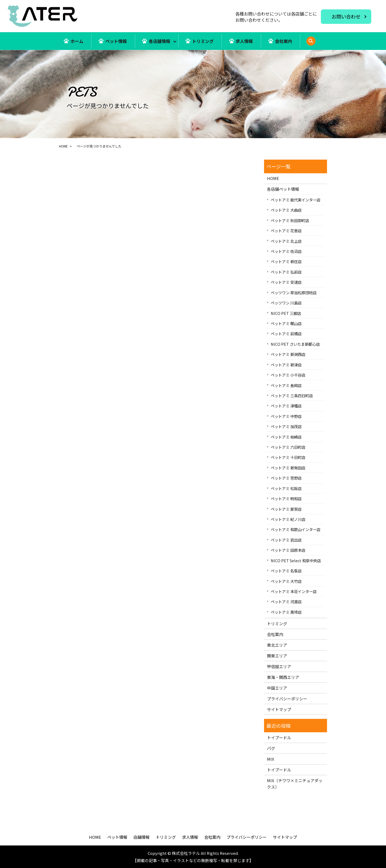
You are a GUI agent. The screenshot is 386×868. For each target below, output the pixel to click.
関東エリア (277, 656)
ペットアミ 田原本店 (288, 550)
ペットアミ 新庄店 (286, 262)
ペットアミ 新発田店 (288, 468)
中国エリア (277, 688)
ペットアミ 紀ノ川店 (288, 519)
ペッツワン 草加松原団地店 (294, 293)
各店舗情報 (159, 41)
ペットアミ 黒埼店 (286, 612)
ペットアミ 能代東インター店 (296, 200)
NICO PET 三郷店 (286, 313)
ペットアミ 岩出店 (286, 540)
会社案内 (284, 41)
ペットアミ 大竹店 (286, 581)
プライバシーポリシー (287, 699)
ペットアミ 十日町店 (288, 457)
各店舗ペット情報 (283, 189)
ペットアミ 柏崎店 (286, 437)
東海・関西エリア (283, 677)
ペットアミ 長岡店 (286, 385)
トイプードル (279, 738)
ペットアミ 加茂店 (286, 426)
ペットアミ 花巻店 (286, 231)
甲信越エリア (279, 666)
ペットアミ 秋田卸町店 (290, 220)
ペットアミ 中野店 (286, 416)
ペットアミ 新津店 (286, 365)
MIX (271, 759)
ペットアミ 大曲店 (286, 210)
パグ (271, 748)
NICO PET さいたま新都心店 (295, 344)
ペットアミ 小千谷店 (288, 375)
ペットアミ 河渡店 (286, 602)
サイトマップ (279, 709)
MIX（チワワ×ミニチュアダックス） (295, 784)
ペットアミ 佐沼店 (286, 251)
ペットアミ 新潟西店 (288, 354)
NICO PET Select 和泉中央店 (296, 560)
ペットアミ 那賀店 (286, 509)
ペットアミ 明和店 (286, 499)
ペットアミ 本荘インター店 (294, 591)
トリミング (203, 41)
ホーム (77, 41)
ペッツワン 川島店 (286, 303)
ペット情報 (116, 41)
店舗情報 (142, 837)
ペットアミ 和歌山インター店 (296, 530)
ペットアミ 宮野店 (286, 478)
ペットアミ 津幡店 (286, 406)
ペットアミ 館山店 (286, 323)
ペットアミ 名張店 (286, 571)
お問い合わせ (346, 16)
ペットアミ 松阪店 (286, 488)
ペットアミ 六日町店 (288, 447)
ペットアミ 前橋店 (286, 334)
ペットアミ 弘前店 (286, 272)
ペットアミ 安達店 (286, 282)
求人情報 (244, 41)
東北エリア (277, 645)
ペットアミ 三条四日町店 (292, 396)
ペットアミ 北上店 (286, 241)
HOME (63, 146)
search (318, 44)
